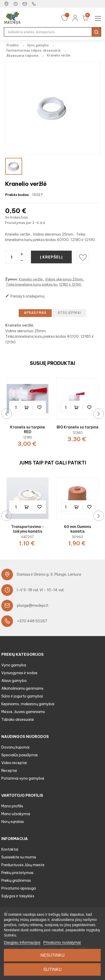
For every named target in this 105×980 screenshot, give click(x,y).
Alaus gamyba (14, 681)
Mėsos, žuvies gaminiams (23, 712)
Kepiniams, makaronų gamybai (28, 704)
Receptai (9, 771)
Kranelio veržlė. (31, 279)
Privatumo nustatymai (62, 942)
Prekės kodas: (17, 195)
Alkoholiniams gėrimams (22, 688)
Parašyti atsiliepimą (25, 296)
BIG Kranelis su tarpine (78, 427)
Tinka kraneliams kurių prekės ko (32, 284)
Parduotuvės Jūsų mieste (23, 865)
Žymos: (12, 279)
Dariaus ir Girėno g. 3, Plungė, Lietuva (49, 574)
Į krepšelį (52, 257)
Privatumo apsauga (19, 888)
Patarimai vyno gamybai (23, 778)
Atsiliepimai (69, 313)
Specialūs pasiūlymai (19, 755)
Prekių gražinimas (16, 880)
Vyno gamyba (14, 665)
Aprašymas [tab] (35, 313)
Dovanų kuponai (15, 747)
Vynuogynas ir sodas (19, 673)
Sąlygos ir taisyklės (18, 896)
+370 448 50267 (32, 621)
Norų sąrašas (13, 822)
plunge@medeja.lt (33, 605)
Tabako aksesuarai (18, 720)
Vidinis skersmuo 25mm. (64, 279)
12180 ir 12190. (70, 284)
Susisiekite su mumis (19, 857)
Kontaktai (10, 849)
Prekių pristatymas (17, 873)
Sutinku (52, 970)
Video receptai (14, 763)
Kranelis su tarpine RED (28, 429)
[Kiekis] (12, 257)
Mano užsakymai (16, 814)
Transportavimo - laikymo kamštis (28, 529)
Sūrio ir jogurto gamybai (22, 696)
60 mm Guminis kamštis (78, 529)
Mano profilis (12, 806)
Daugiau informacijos (22, 942)
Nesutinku (52, 955)
